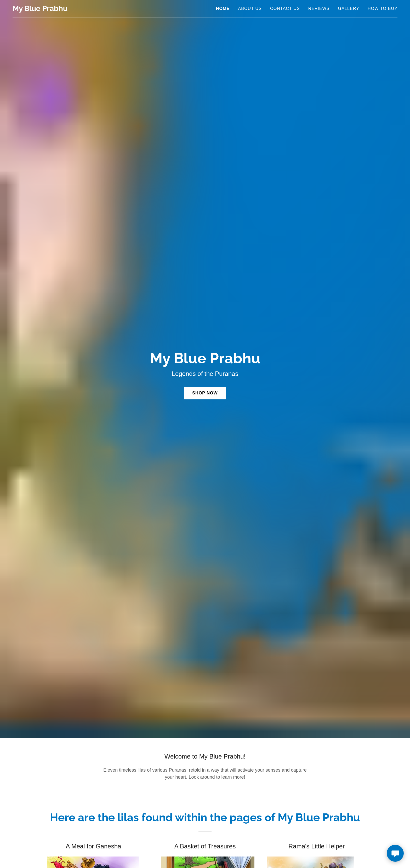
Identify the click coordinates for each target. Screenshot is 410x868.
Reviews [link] (319, 8)
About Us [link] (250, 8)
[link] (40, 9)
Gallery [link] (349, 8)
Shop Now (205, 393)
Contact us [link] (285, 8)
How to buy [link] (383, 8)
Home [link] (223, 8)
